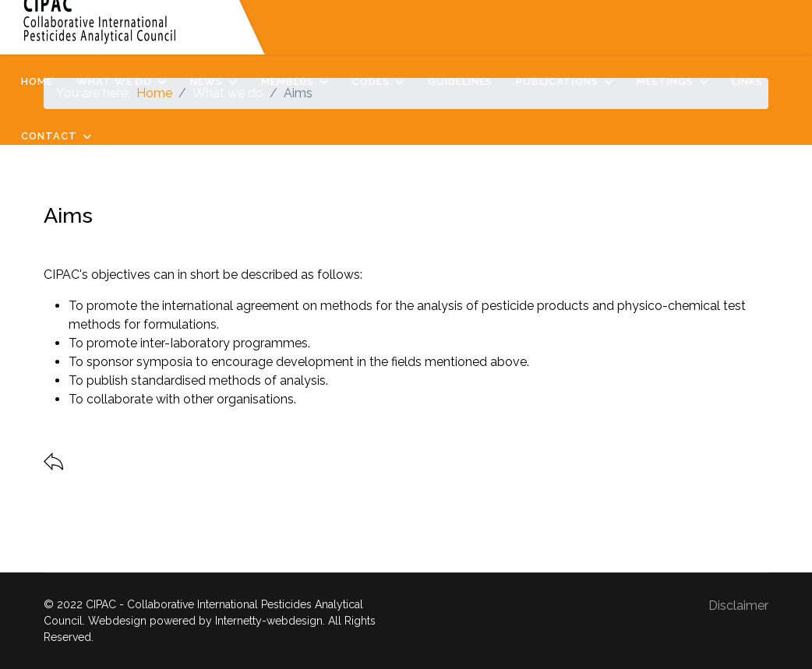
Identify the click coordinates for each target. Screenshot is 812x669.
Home (37, 81)
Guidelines (460, 81)
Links (747, 81)
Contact (49, 136)
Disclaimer (738, 606)
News (207, 81)
